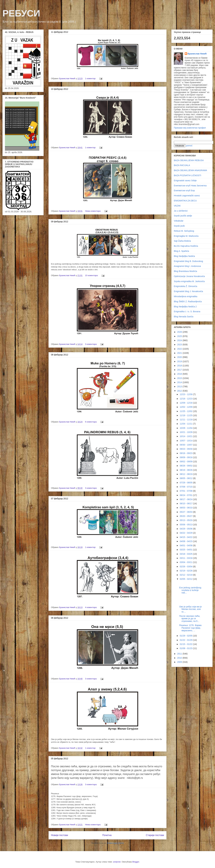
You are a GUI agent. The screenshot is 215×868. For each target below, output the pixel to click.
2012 (180, 391)
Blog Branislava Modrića (185, 271)
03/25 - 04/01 (186, 550)
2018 (180, 366)
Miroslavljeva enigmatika (186, 296)
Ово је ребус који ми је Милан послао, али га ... (191, 609)
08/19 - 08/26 (186, 470)
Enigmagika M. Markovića (186, 236)
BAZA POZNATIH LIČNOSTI (188, 175)
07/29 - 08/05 (186, 483)
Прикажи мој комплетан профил (190, 128)
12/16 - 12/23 (186, 399)
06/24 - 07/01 (186, 495)
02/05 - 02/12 (186, 579)
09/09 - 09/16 (186, 457)
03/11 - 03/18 (186, 558)
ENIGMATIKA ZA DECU (185, 201)
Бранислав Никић (197, 54)
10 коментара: (92, 275)
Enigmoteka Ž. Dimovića (186, 286)
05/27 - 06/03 (186, 512)
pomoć (189, 146)
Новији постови (60, 835)
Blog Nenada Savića (184, 317)
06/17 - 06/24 (186, 499)
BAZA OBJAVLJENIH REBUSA (189, 160)
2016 (180, 374)
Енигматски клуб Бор (184, 190)
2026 (180, 332)
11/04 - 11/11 (186, 424)
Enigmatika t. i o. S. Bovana (187, 311)
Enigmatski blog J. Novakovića (188, 291)
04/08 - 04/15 (186, 541)
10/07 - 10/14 (186, 441)
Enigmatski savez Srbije (185, 180)
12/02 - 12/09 (186, 407)
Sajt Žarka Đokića (182, 241)
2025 (180, 336)
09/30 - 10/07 (186, 445)
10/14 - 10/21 (186, 436)
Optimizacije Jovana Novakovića (189, 276)
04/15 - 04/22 (186, 537)
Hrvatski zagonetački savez (187, 196)
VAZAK (177, 206)
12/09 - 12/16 (186, 403)
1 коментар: (91, 78)
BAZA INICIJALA (182, 165)
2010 (180, 658)
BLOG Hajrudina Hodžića (186, 246)
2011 (180, 654)
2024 (180, 340)
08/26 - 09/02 (186, 466)
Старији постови (155, 835)
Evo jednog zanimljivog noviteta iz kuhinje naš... (190, 590)
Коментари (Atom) (115, 843)
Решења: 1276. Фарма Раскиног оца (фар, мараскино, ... (190, 628)
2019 (180, 361)
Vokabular (179, 221)
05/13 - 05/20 (186, 520)
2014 (180, 382)
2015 (180, 378)
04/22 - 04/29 (186, 533)
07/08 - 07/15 (186, 487)
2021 (180, 353)
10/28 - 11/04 (186, 428)
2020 (180, 357)
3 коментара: (91, 344)
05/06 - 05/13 (186, 525)
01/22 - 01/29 (186, 640)
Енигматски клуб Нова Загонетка (190, 186)
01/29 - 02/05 (186, 636)
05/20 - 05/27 (186, 516)
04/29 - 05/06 (186, 529)
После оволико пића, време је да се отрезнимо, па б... (190, 619)
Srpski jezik (179, 226)
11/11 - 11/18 (186, 420)
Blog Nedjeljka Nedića (184, 256)
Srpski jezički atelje (183, 216)
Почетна (107, 835)
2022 (180, 349)
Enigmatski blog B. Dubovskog (188, 261)
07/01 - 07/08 (186, 491)
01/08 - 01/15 (186, 648)
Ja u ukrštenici (181, 211)
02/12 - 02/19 (186, 575)
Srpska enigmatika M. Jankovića (189, 281)
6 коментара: (91, 422)
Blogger (136, 862)
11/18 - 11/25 (186, 415)
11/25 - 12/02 (186, 411)
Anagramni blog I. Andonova (187, 266)
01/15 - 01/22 (186, 644)
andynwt (117, 862)
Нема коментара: (93, 211)
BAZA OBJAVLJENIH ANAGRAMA (190, 170)
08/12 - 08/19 (186, 474)
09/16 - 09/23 (186, 453)
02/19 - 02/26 (186, 571)
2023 (180, 345)
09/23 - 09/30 (186, 449)
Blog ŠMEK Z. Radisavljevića (188, 301)
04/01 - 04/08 (186, 545)
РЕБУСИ (21, 13)
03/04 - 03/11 (186, 562)
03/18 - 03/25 (186, 554)
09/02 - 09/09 (186, 462)
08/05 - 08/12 (186, 478)
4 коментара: (91, 607)
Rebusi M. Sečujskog (184, 231)
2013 (180, 386)
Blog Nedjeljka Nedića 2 (185, 307)
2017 (180, 370)
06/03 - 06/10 (186, 508)
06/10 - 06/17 (186, 503)
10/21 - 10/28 (186, 432)
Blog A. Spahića (181, 251)
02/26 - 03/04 (186, 567)
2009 (180, 662)
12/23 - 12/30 (186, 394)
